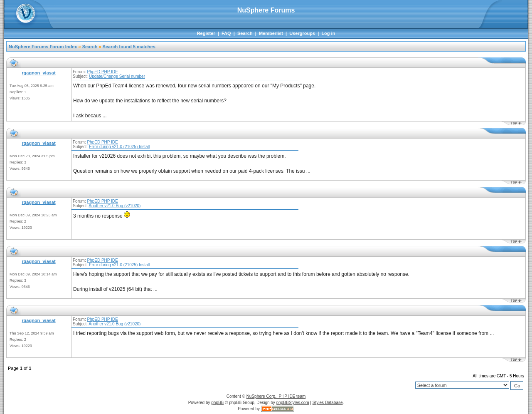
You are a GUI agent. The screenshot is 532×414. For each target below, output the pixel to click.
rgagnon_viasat (38, 73)
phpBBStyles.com (293, 403)
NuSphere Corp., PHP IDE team (276, 396)
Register (206, 33)
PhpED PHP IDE (102, 72)
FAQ (226, 33)
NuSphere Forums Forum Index (43, 47)
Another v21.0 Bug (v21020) (115, 206)
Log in (328, 33)
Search (245, 33)
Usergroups (302, 33)
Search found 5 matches (129, 47)
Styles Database (328, 403)
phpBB (217, 403)
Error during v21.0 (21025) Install (119, 147)
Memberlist (271, 33)
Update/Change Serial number (117, 76)
